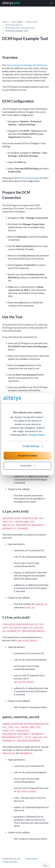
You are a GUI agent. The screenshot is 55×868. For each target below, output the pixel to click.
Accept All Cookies (27, 456)
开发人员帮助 (17, 22)
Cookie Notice (31, 859)
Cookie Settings (31, 446)
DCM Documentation (29, 178)
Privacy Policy (37, 435)
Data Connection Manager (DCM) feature (27, 65)
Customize (28, 466)
